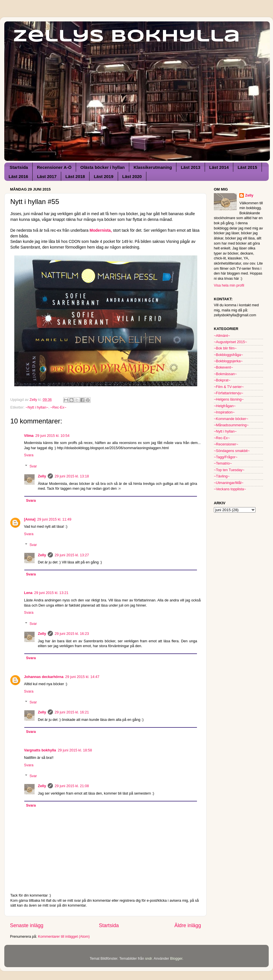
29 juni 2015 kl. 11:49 (54, 519)
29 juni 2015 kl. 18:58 (75, 750)
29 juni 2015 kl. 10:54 (52, 436)
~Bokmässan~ (225, 374)
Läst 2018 (75, 176)
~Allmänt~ (222, 336)
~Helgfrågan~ (225, 406)
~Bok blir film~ (225, 348)
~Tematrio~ (223, 463)
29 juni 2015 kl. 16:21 (72, 712)
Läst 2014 (219, 167)
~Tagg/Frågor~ (226, 457)
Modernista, (101, 230)
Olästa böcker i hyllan (102, 167)
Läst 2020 (132, 176)
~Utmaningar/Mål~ (229, 483)
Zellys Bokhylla (126, 37)
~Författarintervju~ (229, 393)
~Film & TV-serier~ (229, 387)
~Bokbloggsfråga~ (228, 355)
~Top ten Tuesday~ (229, 470)
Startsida (19, 167)
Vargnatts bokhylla (40, 750)
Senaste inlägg (27, 925)
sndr (148, 959)
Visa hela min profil (229, 285)
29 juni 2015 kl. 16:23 (72, 634)
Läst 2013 (190, 167)
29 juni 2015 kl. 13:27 (72, 555)
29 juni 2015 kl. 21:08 (72, 786)
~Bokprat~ (222, 380)
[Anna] (30, 519)
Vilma (29, 436)
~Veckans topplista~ (230, 489)
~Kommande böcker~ (231, 419)
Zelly (42, 476)
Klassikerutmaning (153, 167)
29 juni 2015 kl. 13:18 (72, 476)
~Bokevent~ (223, 367)
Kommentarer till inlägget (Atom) (64, 937)
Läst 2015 (247, 167)
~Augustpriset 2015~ (230, 342)
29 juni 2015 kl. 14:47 (82, 677)
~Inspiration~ (224, 412)
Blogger (176, 959)
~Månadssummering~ (231, 425)
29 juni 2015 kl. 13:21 (51, 593)
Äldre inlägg (188, 925)
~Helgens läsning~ (229, 399)
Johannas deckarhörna (44, 677)
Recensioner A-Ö (54, 167)
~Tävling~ (222, 476)
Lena (28, 593)
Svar (33, 466)
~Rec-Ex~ (58, 407)
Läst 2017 (47, 176)
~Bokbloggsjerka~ (228, 361)
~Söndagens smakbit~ (232, 451)
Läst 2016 (18, 176)
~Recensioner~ (226, 444)
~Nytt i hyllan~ (37, 407)
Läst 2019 (103, 176)
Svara (29, 455)
